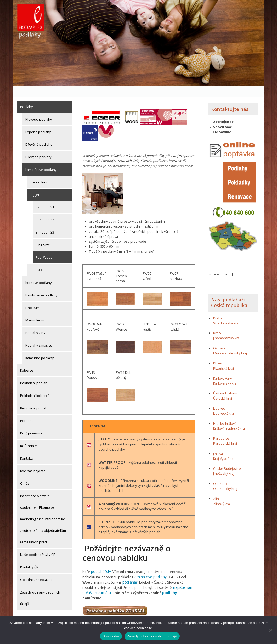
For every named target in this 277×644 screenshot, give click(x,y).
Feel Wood (44, 246)
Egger (35, 184)
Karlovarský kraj (225, 372)
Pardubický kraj (225, 433)
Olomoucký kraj (225, 478)
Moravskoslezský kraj (230, 342)
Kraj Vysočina (223, 448)
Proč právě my (31, 422)
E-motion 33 (45, 221)
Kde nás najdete (33, 460)
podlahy (152, 580)
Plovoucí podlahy (39, 108)
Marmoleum (35, 309)
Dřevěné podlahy (39, 133)
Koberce (27, 359)
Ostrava (219, 337)
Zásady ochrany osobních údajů (40, 587)
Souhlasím (111, 636)
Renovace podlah (34, 397)
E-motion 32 (45, 209)
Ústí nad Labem (225, 382)
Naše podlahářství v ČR (38, 544)
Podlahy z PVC (36, 322)
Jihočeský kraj (224, 463)
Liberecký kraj (224, 403)
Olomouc (220, 473)
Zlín (216, 488)
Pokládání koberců (35, 385)
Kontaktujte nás (230, 98)
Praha (218, 307)
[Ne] (270, 630)
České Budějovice (227, 458)
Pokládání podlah (34, 372)
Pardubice (221, 428)
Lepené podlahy (38, 121)
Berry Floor (39, 171)
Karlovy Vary (222, 367)
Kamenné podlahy (39, 347)
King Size (43, 234)
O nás (25, 472)
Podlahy (26, 96)
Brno (217, 322)
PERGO (36, 259)
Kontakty (27, 447)
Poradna (27, 410)
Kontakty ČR (29, 556)
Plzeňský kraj (224, 357)
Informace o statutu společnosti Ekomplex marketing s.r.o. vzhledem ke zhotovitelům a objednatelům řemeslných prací (43, 508)
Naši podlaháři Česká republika (229, 292)
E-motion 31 (45, 196)
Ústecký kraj (223, 387)
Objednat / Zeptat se (36, 569)
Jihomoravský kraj (227, 327)
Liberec (219, 397)
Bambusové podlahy (41, 284)
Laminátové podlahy (41, 159)
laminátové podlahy (135, 565)
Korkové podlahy (38, 272)
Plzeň (218, 352)
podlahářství (101, 560)
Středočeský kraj (226, 312)
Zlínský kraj (222, 493)
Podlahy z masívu (39, 334)
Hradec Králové (225, 413)
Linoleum (33, 297)
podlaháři (107, 570)
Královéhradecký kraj (229, 417)
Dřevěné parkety (38, 146)
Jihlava (218, 443)
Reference (29, 435)
